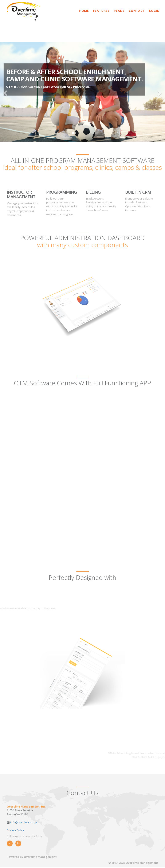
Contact (137, 11)
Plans (119, 11)
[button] (5, 92)
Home (84, 11)
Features (101, 11)
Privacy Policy (15, 830)
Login (154, 11)
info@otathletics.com (23, 822)
